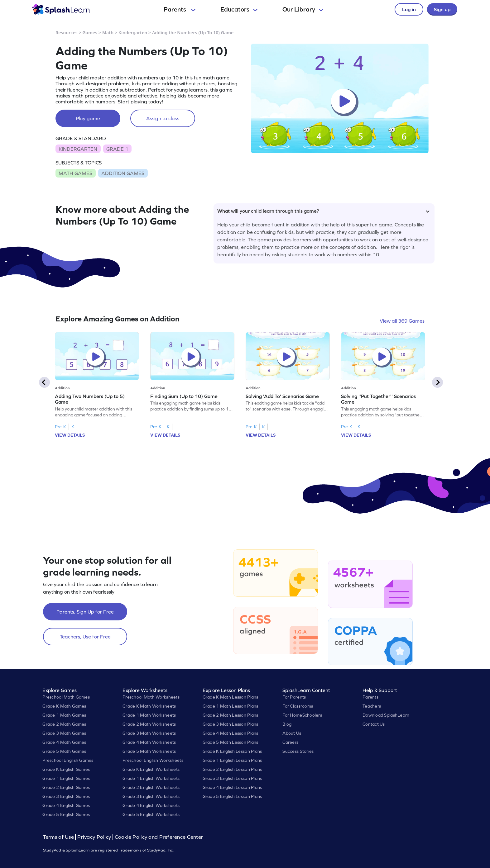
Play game (88, 118)
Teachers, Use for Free (85, 637)
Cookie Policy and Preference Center (159, 837)
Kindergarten (133, 33)
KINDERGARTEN (78, 149)
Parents (180, 9)
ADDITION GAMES (123, 173)
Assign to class (163, 118)
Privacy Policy (94, 837)
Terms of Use (59, 837)
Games (90, 33)
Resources (67, 33)
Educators (239, 9)
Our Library (303, 9)
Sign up (442, 9)
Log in (409, 9)
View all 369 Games (402, 321)
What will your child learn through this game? (323, 211)
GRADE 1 (117, 149)
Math (108, 33)
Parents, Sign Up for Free (85, 612)
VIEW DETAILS (70, 435)
